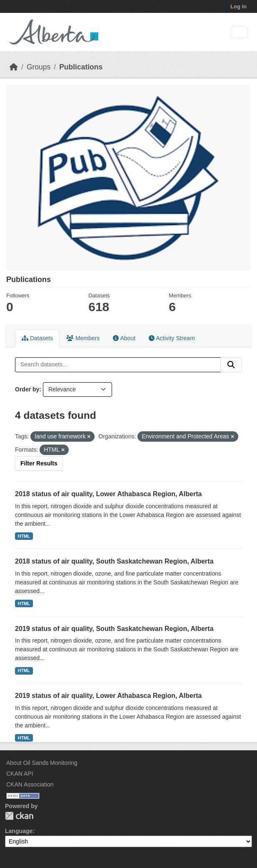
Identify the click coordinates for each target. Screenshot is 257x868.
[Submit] (231, 365)
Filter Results (39, 463)
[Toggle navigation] (239, 32)
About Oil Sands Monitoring (42, 763)
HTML (24, 536)
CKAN (19, 816)
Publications (81, 67)
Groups (39, 67)
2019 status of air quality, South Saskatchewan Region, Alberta (114, 629)
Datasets (37, 338)
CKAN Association (30, 784)
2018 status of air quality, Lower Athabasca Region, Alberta (108, 494)
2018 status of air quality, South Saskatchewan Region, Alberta (114, 561)
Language (19, 831)
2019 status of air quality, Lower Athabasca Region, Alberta (108, 696)
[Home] (14, 67)
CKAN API (20, 774)
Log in (238, 6)
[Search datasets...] (118, 365)
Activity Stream (172, 338)
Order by (27, 389)
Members (83, 338)
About (124, 338)
